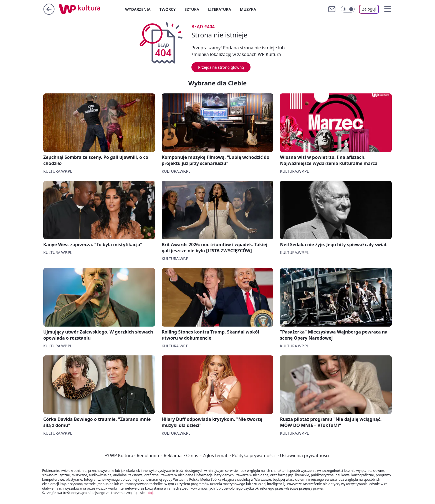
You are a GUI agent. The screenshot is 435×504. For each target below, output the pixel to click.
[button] (388, 9)
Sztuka (192, 9)
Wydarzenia (138, 9)
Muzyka (248, 9)
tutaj (149, 493)
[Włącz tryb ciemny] (348, 9)
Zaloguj (369, 9)
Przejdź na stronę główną (221, 67)
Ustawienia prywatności (303, 455)
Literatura (220, 9)
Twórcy (168, 9)
